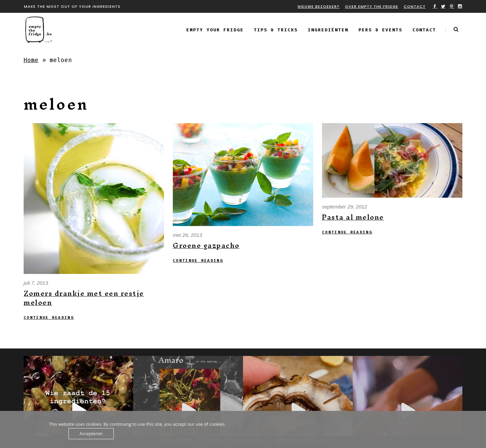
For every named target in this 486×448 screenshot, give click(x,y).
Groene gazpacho (206, 245)
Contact (415, 6)
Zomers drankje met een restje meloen (84, 298)
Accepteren (91, 433)
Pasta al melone (353, 217)
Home (31, 60)
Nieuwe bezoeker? (319, 6)
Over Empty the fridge (372, 6)
